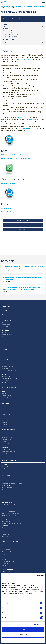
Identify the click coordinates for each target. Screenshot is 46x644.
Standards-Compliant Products (9, 571)
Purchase (6, 29)
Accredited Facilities (8, 208)
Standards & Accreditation (16, 6)
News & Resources (6, 412)
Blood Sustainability (6, 526)
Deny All (23, 640)
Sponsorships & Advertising (8, 444)
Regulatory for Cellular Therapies (9, 515)
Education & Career (9, 461)
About (3, 352)
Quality (4, 374)
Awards (4, 341)
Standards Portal (6, 356)
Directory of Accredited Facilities (9, 370)
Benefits (4, 322)
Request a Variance (8, 183)
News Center (5, 433)
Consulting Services (6, 559)
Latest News (5, 435)
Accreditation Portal (6, 364)
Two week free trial (32, 120)
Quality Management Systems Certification (12, 378)
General (4, 418)
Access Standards (9, 33)
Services (4, 555)
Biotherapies (5, 404)
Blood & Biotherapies (10, 388)
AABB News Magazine (7, 437)
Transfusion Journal (6, 439)
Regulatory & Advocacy (7, 414)
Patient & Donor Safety (7, 528)
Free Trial (23, 230)
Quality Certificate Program (8, 383)
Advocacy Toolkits (6, 536)
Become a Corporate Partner (8, 551)
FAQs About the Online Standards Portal (15, 158)
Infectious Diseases (6, 509)
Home (3, 6)
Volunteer (4, 332)
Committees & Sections (7, 339)
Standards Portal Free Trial (12, 35)
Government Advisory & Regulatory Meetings (12, 513)
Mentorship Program (7, 335)
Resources (5, 447)
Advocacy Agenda (6, 521)
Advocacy (4, 519)
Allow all (23, 629)
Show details (37, 624)
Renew (3, 315)
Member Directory (6, 325)
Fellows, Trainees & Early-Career (9, 494)
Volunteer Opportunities (7, 490)
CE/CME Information (7, 475)
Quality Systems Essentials (8, 376)
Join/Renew (5, 310)
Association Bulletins (7, 449)
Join (3, 312)
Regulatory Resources (7, 507)
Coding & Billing (6, 422)
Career (4, 479)
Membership (6, 307)
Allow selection (23, 635)
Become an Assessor (6, 337)
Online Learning (6, 471)
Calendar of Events (6, 467)
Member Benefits (7, 320)
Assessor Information (7, 368)
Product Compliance (7, 569)
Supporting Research (7, 534)
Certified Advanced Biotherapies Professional (12, 483)
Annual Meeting (6, 481)
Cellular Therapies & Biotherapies (9, 530)
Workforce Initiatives (6, 492)
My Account (5, 317)
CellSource (4, 442)
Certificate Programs (7, 469)
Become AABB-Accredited (8, 362)
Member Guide (5, 327)
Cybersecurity (5, 420)
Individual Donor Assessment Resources (11, 456)
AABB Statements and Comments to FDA (11, 523)
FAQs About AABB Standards (11, 155)
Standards (5, 350)
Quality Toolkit (5, 381)
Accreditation (6, 360)
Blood (3, 391)
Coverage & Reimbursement (8, 532)
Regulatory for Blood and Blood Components (12, 505)
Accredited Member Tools (8, 366)
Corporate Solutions (10, 541)
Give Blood (4, 393)
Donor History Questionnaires (9, 452)
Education (4, 408)
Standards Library (8, 212)
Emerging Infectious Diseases (8, 511)
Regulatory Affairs (7, 503)
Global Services (5, 566)
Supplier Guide (5, 424)
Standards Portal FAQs (11, 36)
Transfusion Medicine (7, 396)
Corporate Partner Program (9, 545)
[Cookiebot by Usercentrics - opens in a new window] (37, 575)
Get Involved (5, 330)
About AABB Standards (36, 6)
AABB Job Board (6, 485)
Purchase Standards (23, 225)
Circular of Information (7, 454)
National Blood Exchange (8, 557)
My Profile (27, 59)
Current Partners (6, 549)
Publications (5, 400)
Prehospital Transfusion (7, 398)
